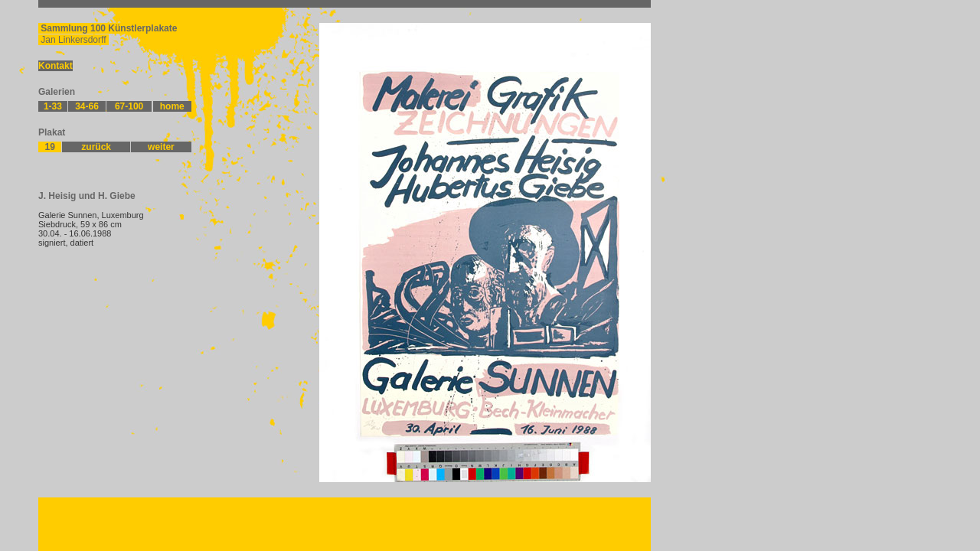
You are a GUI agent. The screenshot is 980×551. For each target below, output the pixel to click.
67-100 (129, 106)
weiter (161, 147)
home (172, 106)
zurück (96, 147)
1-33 (53, 106)
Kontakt (56, 66)
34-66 (87, 106)
